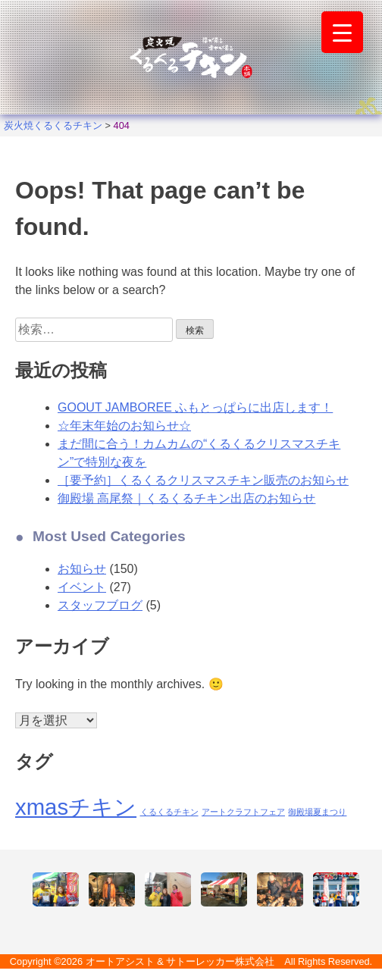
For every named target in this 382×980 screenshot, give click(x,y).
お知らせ (82, 569)
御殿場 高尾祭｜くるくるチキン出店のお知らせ (186, 498)
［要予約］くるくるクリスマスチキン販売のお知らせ (203, 480)
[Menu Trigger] (342, 32)
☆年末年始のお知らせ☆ (124, 426)
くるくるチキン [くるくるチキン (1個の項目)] (169, 812)
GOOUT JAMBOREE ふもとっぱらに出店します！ (195, 407)
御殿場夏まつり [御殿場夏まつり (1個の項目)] (317, 812)
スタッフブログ (100, 605)
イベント (82, 587)
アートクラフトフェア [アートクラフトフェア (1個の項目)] (243, 812)
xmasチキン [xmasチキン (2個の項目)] (76, 807)
